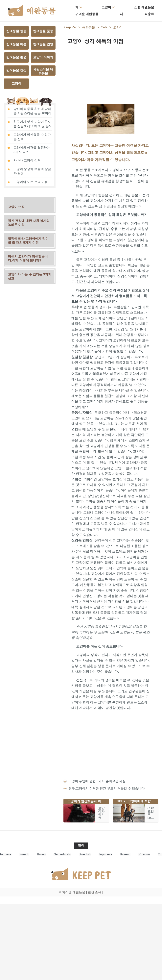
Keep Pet (70, 27)
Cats (104, 27)
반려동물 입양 (43, 44)
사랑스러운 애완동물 (43, 71)
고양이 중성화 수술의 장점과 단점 (32, 171)
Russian (144, 854)
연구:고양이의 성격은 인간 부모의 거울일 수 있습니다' (107, 788)
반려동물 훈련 (16, 57)
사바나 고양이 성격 (27, 160)
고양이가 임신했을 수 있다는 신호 (32, 137)
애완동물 (89, 27)
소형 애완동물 (144, 7)
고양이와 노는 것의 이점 (31, 182)
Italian (42, 854)
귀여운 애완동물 (87, 14)
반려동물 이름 (16, 44)
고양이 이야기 (43, 57)
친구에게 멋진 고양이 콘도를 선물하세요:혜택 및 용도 (33, 124)
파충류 (149, 14)
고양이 (106, 7)
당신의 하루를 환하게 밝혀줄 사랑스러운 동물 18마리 (32, 111)
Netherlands (62, 854)
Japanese (105, 854)
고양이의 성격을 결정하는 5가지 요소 (32, 150)
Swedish (85, 854)
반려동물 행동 (16, 31)
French (24, 854)
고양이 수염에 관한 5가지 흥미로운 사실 (97, 781)
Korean (125, 854)
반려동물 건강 (16, 70)
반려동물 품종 (43, 31)
